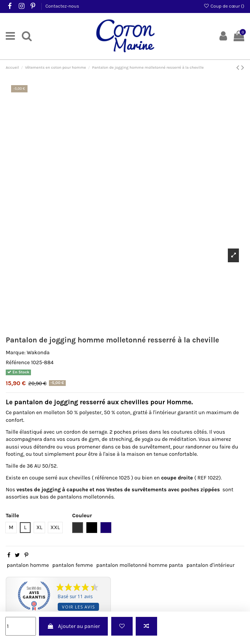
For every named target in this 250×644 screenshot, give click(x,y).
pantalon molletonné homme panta (140, 565)
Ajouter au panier (73, 626)
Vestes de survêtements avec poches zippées (163, 490)
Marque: (16, 353)
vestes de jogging (39, 490)
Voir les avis (78, 607)
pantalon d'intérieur (211, 565)
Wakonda (38, 353)
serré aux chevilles (68, 478)
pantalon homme (28, 565)
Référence (18, 362)
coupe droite (177, 478)
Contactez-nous (62, 6)
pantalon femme (73, 565)
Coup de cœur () (224, 6)
